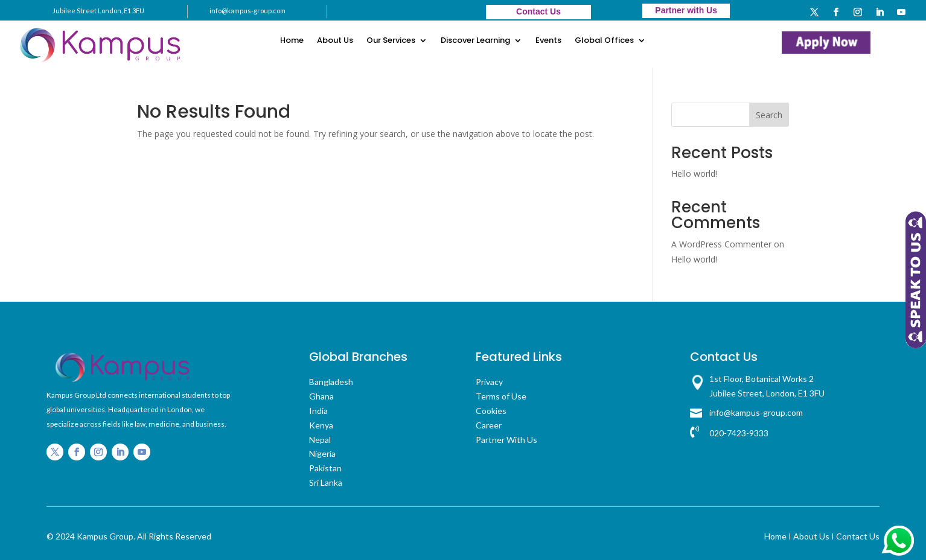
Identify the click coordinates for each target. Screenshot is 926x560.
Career (489, 425)
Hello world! (694, 173)
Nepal (320, 440)
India (318, 411)
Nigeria (322, 453)
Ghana (321, 396)
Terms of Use (501, 396)
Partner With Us (506, 440)
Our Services (391, 41)
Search (769, 115)
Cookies (491, 411)
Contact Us (858, 536)
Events (548, 41)
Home (292, 41)
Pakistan (325, 468)
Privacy (489, 382)
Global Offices (604, 41)
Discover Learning (475, 41)
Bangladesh (331, 382)
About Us (335, 41)
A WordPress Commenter (721, 244)
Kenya (321, 425)
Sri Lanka (326, 482)
